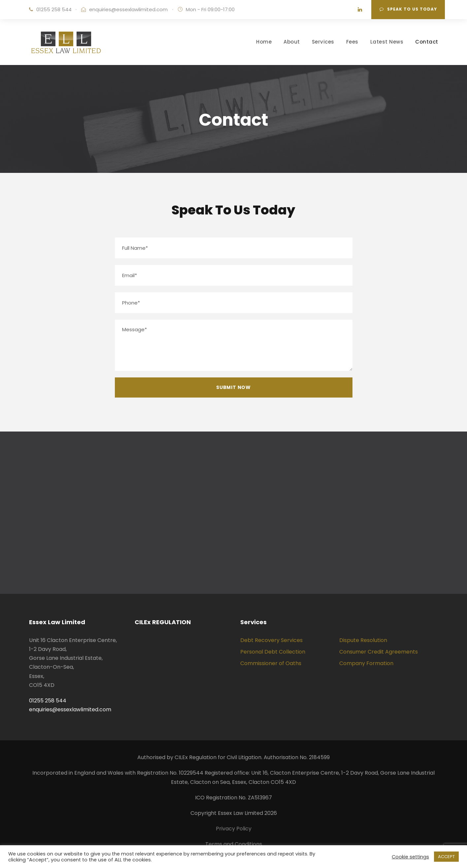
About (292, 42)
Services (323, 42)
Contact (427, 42)
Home (264, 42)
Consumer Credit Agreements (379, 652)
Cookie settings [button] (410, 857)
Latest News (387, 42)
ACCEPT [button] (446, 857)
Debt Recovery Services (271, 640)
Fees (352, 42)
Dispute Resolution (363, 640)
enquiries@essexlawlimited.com (128, 9)
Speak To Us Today (408, 9)
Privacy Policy (234, 829)
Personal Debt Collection (273, 652)
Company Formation (366, 663)
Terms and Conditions (234, 844)
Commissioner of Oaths (271, 663)
